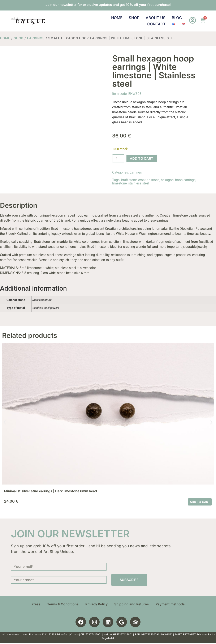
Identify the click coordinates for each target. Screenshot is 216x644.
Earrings (36, 38)
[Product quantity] (118, 158)
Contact (156, 24)
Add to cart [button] (200, 502)
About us (155, 18)
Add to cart (142, 158)
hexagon (167, 180)
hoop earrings (185, 180)
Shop (134, 18)
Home (117, 18)
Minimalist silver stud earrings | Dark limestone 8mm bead (50, 491)
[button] (5, 422)
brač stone (129, 180)
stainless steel (139, 183)
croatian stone (149, 180)
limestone (119, 183)
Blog (177, 18)
